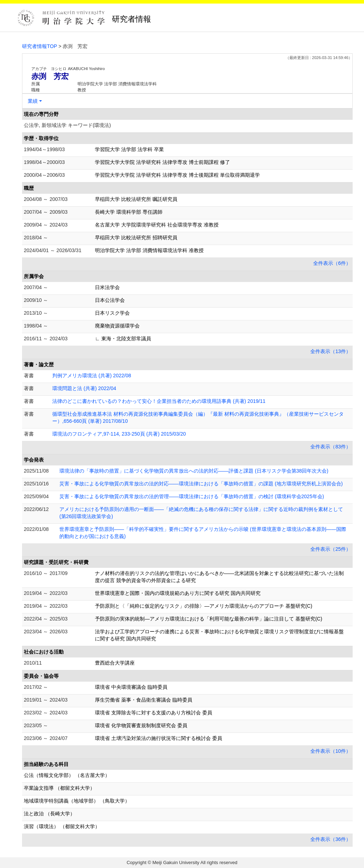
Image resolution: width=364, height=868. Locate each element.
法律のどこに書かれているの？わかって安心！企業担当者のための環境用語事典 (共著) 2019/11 (159, 401)
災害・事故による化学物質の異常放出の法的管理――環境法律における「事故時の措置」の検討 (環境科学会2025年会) (192, 496)
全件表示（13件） (331, 351)
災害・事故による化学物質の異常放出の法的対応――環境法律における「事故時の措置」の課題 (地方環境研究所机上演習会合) (201, 484)
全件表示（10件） (331, 751)
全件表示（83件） (331, 447)
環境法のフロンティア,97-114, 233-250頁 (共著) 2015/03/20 (119, 434)
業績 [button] (33, 101)
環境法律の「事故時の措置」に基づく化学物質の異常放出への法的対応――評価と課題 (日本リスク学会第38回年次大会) (194, 471)
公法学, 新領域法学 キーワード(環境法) (67, 125)
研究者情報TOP (40, 46)
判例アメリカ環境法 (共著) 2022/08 (92, 376)
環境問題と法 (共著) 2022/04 (84, 388)
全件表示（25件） (331, 549)
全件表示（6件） (332, 263)
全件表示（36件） (331, 839)
